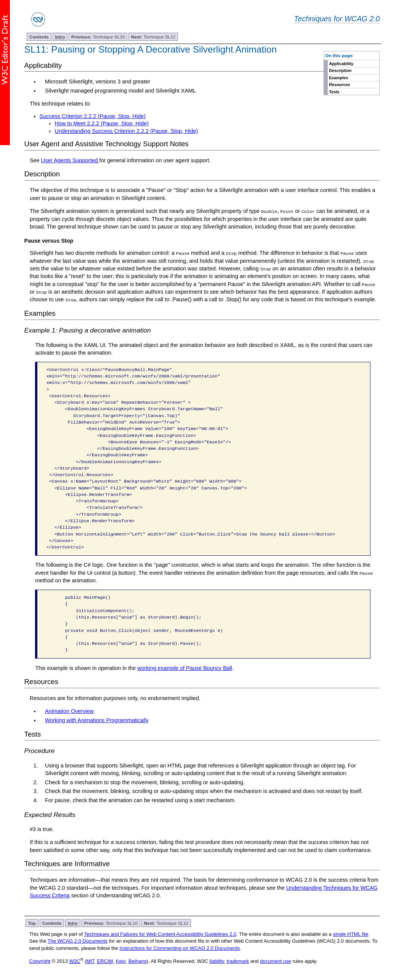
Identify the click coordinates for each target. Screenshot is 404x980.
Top (32, 923)
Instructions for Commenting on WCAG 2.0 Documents (180, 947)
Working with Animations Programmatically (97, 719)
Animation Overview (69, 710)
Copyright (40, 960)
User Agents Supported (70, 160)
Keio (121, 960)
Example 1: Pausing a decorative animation (88, 330)
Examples (338, 78)
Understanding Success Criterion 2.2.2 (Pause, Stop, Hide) (127, 131)
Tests (334, 92)
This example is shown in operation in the (86, 667)
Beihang (138, 960)
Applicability (341, 64)
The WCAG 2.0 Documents (78, 941)
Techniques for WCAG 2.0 (337, 19)
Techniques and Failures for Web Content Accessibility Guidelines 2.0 (160, 934)
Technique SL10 (98, 37)
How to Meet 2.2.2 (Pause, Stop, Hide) (102, 123)
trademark (238, 960)
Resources (339, 85)
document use (276, 960)
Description (340, 70)
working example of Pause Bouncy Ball (185, 667)
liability (216, 960)
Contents (39, 37)
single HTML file (350, 934)
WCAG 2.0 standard (63, 887)
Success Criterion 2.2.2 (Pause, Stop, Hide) (93, 116)
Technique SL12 (153, 37)
